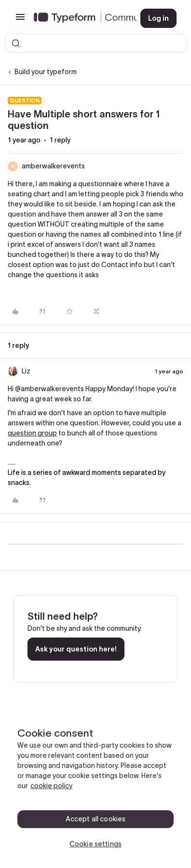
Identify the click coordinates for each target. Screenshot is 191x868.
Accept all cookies (96, 819)
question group (32, 433)
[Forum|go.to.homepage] (79, 18)
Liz (26, 371)
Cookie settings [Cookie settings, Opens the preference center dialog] (95, 844)
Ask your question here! (76, 649)
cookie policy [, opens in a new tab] (51, 786)
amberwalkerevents (53, 166)
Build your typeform (46, 72)
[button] (20, 20)
